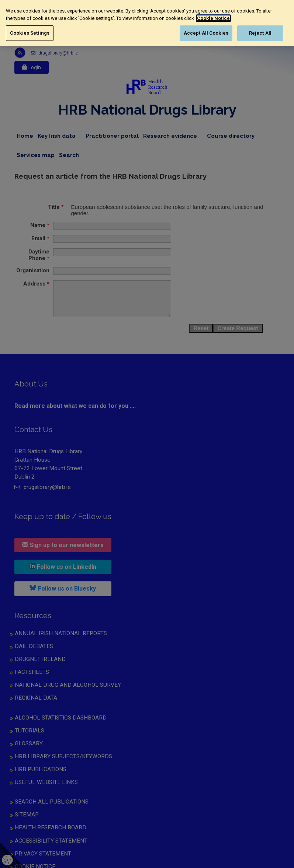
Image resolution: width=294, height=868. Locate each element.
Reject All (260, 33)
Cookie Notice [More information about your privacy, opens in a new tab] (213, 18)
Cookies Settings (30, 33)
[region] (147, 23)
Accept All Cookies (206, 33)
